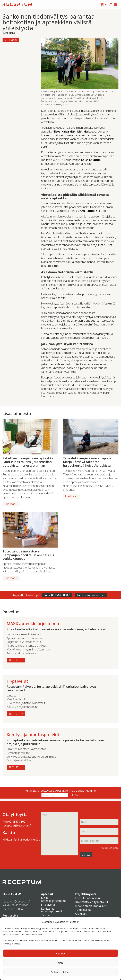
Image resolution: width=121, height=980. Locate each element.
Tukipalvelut (83, 910)
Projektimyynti (85, 894)
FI (102, 4)
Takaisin (12, 40)
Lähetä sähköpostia (90, 595)
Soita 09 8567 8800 (56, 595)
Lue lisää (10, 504)
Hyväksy (61, 953)
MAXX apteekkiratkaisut (90, 906)
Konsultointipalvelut (88, 898)
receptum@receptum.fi (17, 825)
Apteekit (47, 894)
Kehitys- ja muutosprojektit (52, 910)
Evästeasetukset (61, 972)
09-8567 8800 (17, 822)
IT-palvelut (48, 905)
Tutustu (15, 660)
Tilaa (74, 795)
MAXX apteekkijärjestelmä (54, 899)
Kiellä (60, 963)
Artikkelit (81, 914)
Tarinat (46, 915)
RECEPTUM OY (12, 894)
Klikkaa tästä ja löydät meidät (21, 840)
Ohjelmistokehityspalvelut (92, 902)
